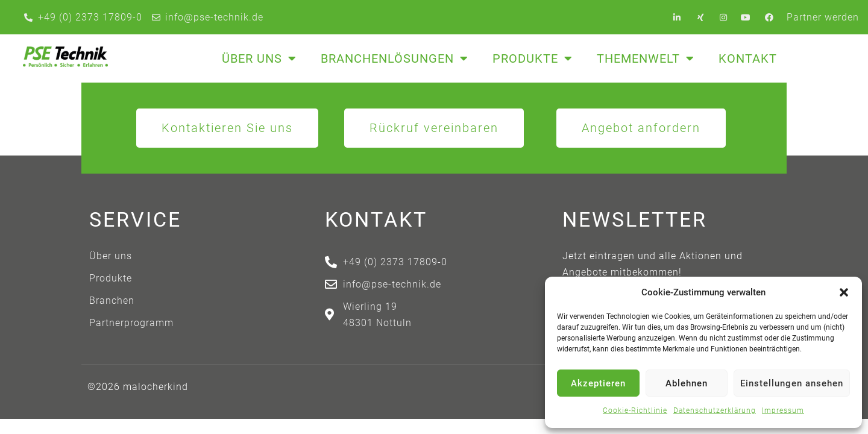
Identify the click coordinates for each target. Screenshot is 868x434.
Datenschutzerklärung (715, 410)
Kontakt (748, 58)
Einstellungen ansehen (792, 383)
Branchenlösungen (395, 58)
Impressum (783, 410)
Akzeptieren (598, 383)
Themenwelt (646, 58)
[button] (844, 292)
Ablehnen (687, 383)
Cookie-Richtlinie (635, 410)
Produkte (533, 58)
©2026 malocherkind (138, 387)
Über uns (259, 58)
